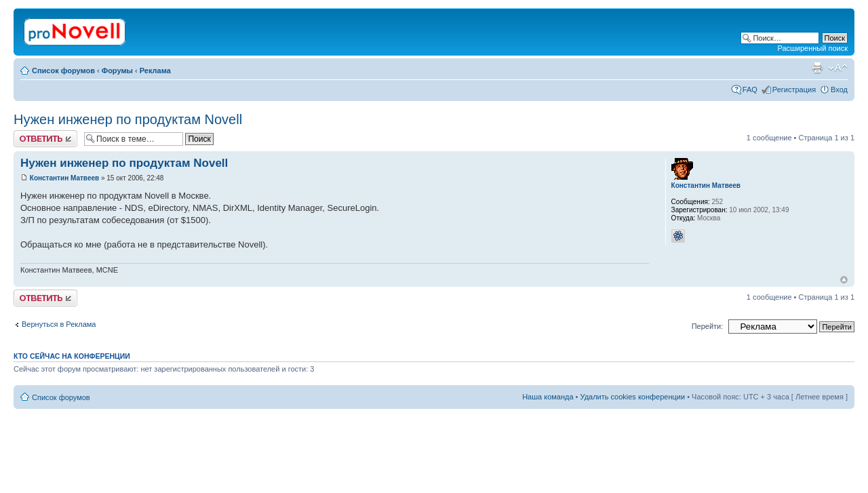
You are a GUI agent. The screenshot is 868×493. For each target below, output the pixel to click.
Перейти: (708, 326)
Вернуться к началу (844, 280)
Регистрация (794, 90)
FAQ (750, 90)
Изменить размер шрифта (838, 68)
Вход (839, 90)
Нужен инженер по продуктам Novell (128, 119)
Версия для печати (817, 68)
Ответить (45, 139)
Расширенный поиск (812, 48)
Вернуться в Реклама (59, 324)
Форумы (117, 71)
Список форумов (63, 71)
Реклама (155, 71)
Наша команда (548, 397)
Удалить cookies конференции (633, 397)
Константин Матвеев (64, 178)
